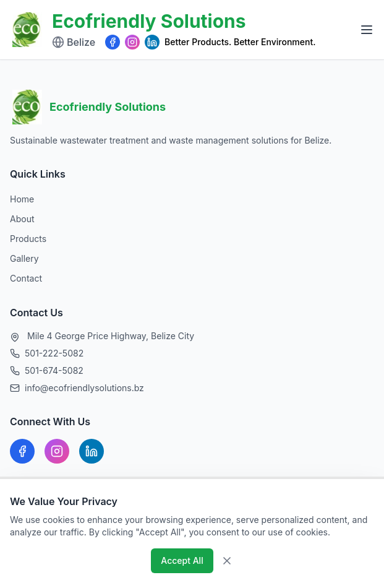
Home (22, 199)
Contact (26, 278)
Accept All (182, 560)
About (22, 219)
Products (28, 239)
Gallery (24, 258)
